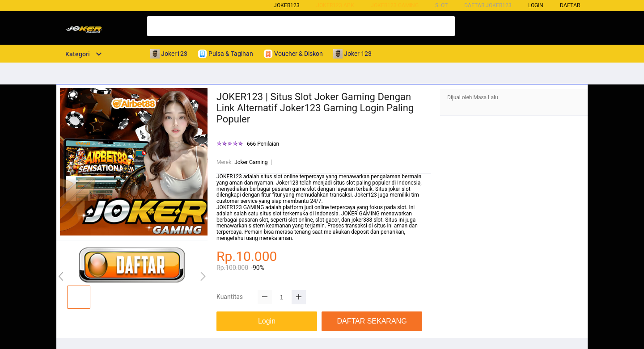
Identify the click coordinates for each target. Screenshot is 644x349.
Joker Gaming (251, 162)
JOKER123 (229, 177)
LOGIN (536, 5)
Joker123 (287, 5)
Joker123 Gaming (395, 5)
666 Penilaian (263, 144)
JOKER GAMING (360, 214)
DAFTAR (570, 5)
